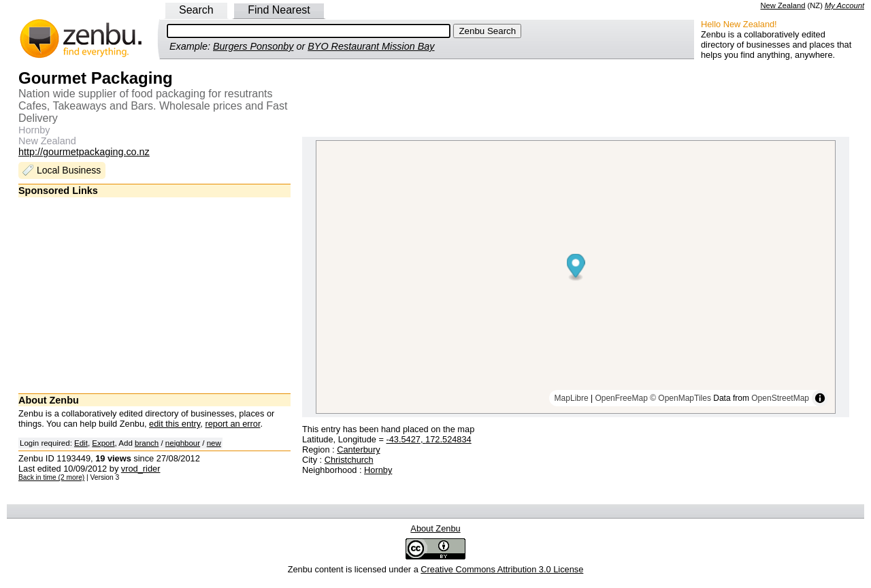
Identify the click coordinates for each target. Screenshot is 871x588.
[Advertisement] (154, 295)
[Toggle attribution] (820, 398)
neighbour (183, 443)
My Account (844, 5)
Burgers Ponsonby (253, 46)
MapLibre (572, 398)
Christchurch (349, 460)
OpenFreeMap (621, 398)
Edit (81, 443)
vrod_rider (141, 469)
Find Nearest (279, 10)
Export (103, 443)
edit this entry (175, 424)
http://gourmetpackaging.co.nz (84, 152)
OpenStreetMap (780, 398)
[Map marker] (576, 268)
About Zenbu (435, 528)
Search (196, 10)
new (214, 443)
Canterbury (358, 450)
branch (147, 443)
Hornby (378, 470)
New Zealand (783, 5)
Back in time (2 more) (51, 477)
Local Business (69, 170)
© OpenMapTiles (680, 398)
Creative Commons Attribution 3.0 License (502, 569)
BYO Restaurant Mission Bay (371, 46)
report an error (232, 424)
